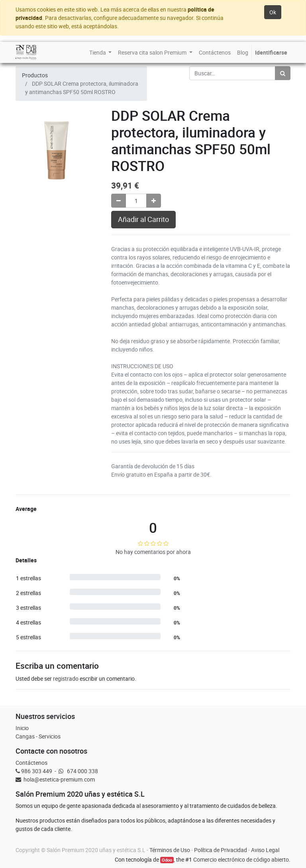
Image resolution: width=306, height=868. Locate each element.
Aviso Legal (265, 850)
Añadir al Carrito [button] (143, 219)
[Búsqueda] (283, 73)
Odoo (167, 860)
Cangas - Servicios (38, 736)
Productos (35, 75)
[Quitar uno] (119, 201)
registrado (66, 678)
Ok (273, 12)
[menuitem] (101, 52)
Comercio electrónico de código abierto (241, 859)
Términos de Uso (170, 850)
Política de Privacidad (221, 850)
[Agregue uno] (154, 201)
